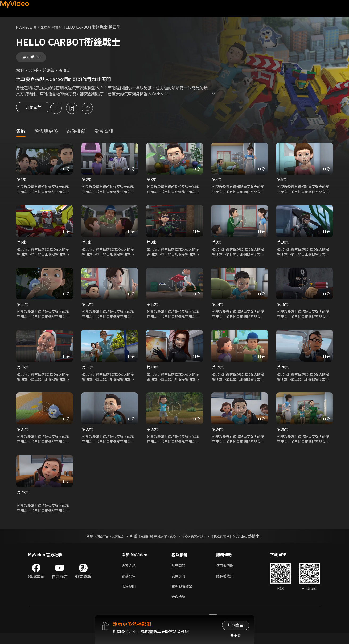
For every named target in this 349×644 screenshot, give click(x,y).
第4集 (217, 184)
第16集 (23, 373)
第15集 (283, 310)
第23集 (153, 436)
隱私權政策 (229, 585)
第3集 (152, 184)
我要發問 (179, 585)
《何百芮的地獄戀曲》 (102, 544)
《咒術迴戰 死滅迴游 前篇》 (156, 544)
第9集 (217, 247)
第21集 (23, 436)
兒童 (48, 27)
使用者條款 (229, 574)
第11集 (23, 310)
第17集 (88, 373)
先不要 (235, 635)
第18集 (153, 373)
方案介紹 (130, 574)
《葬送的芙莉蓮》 (198, 544)
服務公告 (130, 585)
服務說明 (130, 596)
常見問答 (179, 574)
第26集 (23, 499)
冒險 (60, 27)
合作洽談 (179, 607)
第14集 (218, 310)
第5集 (282, 184)
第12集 (88, 310)
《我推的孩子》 (229, 544)
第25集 (283, 436)
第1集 (22, 184)
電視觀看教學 (183, 596)
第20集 (283, 373)
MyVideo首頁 (28, 27)
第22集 (88, 436)
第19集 (218, 373)
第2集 (87, 184)
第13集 (153, 310)
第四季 (30, 59)
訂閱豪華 (33, 112)
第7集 (87, 247)
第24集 (218, 436)
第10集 (283, 247)
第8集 (152, 247)
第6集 (22, 247)
